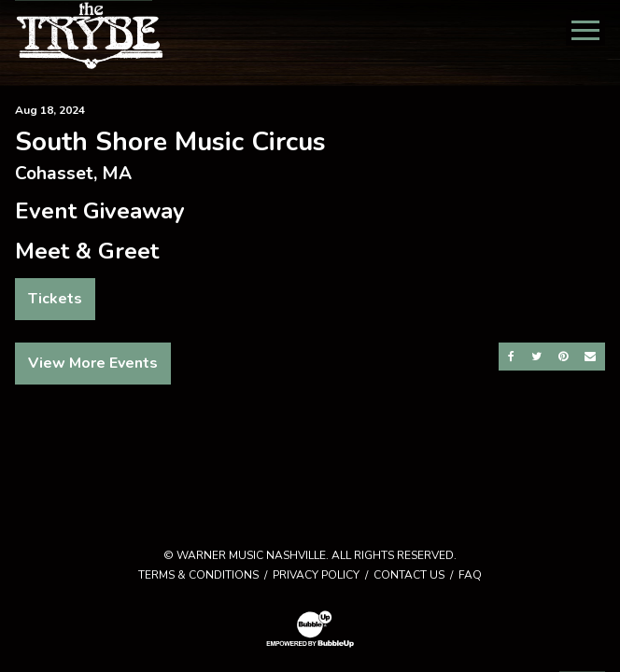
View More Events (93, 363)
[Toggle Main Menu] (585, 30)
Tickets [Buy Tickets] (55, 299)
